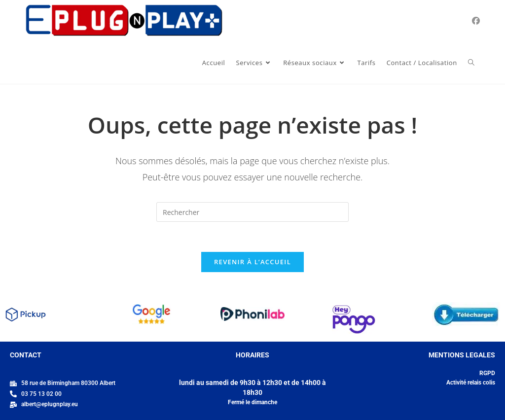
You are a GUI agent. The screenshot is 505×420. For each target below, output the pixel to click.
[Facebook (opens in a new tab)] (476, 21)
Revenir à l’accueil (252, 262)
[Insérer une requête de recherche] (252, 212)
